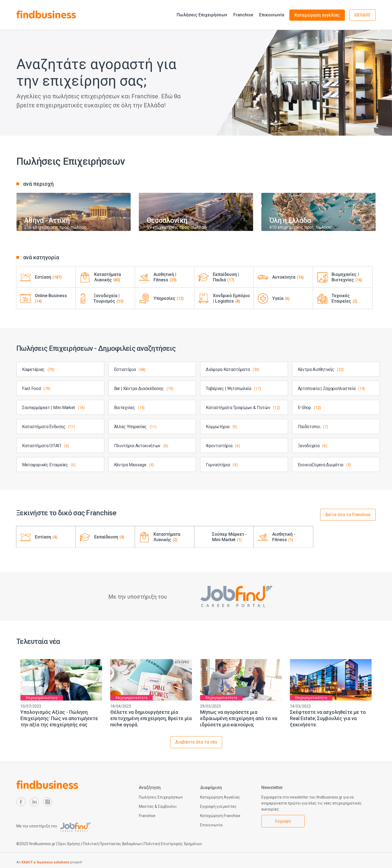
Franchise (243, 15)
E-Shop (309, 408)
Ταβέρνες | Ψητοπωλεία (233, 389)
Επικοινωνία (272, 15)
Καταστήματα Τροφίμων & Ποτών (243, 408)
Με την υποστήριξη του (53, 826)
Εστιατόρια (130, 369)
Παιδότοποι (313, 427)
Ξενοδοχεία (313, 446)
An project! (49, 862)
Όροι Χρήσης (69, 844)
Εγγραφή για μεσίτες (218, 806)
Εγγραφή (283, 821)
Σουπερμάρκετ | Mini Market (53, 408)
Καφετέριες (38, 369)
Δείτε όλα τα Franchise (348, 515)
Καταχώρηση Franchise (220, 816)
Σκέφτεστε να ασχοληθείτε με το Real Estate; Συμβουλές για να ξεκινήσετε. (328, 718)
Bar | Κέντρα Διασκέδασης (144, 389)
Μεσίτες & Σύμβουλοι (158, 806)
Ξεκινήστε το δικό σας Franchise (66, 513)
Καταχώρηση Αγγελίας (220, 797)
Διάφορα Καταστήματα (233, 369)
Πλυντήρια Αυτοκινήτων (141, 446)
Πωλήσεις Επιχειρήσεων (202, 15)
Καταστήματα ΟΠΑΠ (45, 446)
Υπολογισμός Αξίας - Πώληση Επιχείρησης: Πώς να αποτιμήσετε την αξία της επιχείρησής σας (59, 718)
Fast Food (36, 389)
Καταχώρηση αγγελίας (317, 15)
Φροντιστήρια (223, 446)
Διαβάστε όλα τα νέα (196, 742)
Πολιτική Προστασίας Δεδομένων (112, 844)
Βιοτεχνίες (129, 408)
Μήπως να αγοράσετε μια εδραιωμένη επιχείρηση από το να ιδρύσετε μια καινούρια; (239, 718)
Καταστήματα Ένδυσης (49, 427)
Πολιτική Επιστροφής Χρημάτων (173, 844)
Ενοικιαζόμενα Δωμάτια (324, 465)
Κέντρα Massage (134, 465)
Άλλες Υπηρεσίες (135, 427)
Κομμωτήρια (221, 427)
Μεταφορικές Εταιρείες (49, 465)
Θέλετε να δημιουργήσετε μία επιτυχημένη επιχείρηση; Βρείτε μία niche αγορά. (151, 718)
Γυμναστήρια (222, 465)
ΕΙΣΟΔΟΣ (362, 15)
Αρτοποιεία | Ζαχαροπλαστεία (331, 389)
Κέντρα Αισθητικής (321, 369)
